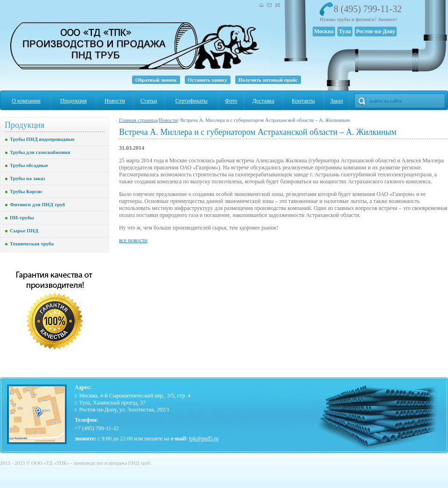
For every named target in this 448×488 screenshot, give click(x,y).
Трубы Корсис (26, 191)
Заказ (337, 101)
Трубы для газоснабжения (40, 152)
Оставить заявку (208, 80)
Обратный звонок (156, 80)
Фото (231, 101)
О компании (26, 101)
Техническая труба (32, 244)
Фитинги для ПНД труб (37, 204)
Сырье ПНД (24, 230)
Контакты (303, 101)
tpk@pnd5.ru (204, 439)
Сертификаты (192, 101)
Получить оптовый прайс (268, 80)
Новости (115, 101)
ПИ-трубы (22, 217)
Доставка (263, 101)
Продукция (73, 101)
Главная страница (138, 120)
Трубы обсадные (29, 165)
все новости (133, 240)
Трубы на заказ (28, 178)
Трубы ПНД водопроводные (42, 139)
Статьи (149, 101)
